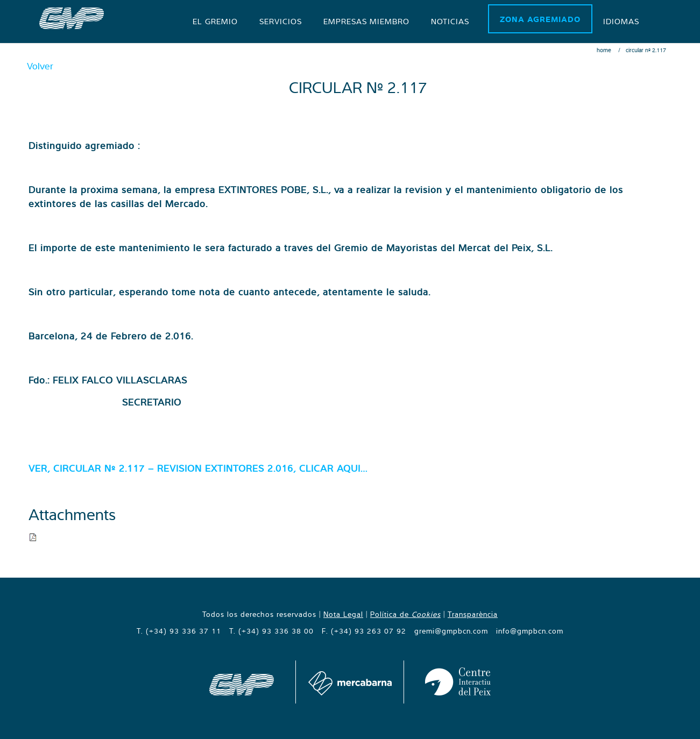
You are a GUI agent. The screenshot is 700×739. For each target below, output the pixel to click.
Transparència (473, 614)
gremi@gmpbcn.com (451, 631)
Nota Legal (343, 614)
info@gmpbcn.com (530, 631)
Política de (405, 614)
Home (604, 50)
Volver (40, 66)
